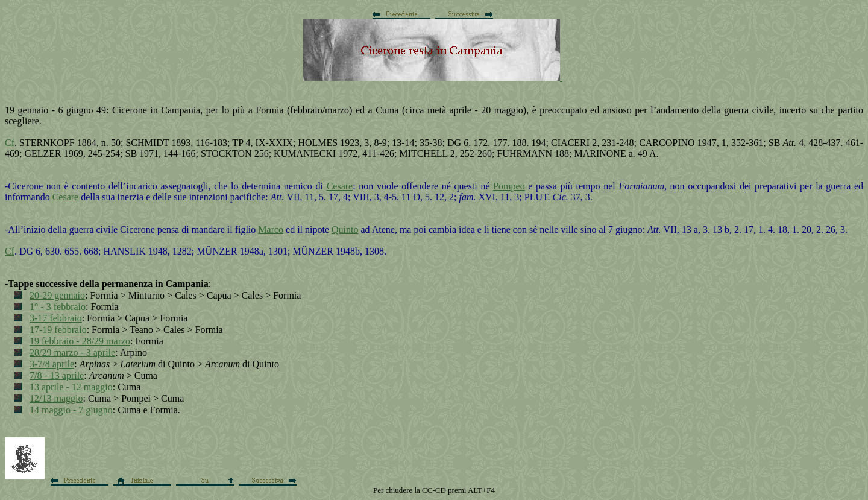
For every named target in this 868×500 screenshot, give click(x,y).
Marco (271, 229)
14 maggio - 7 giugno (71, 410)
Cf (10, 143)
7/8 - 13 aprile (57, 375)
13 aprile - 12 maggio (71, 387)
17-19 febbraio (58, 330)
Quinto (345, 229)
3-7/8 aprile (52, 364)
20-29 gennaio (57, 295)
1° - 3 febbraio (58, 307)
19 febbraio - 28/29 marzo (80, 341)
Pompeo (509, 186)
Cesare (340, 186)
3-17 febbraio (56, 318)
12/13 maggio (56, 398)
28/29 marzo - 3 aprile (72, 353)
